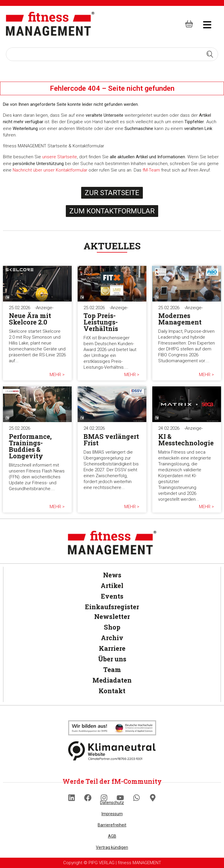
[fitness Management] (50, 24)
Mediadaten (112, 680)
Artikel (112, 585)
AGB (112, 836)
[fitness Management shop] (189, 24)
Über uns (112, 659)
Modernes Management (180, 319)
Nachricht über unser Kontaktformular (50, 170)
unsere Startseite (60, 157)
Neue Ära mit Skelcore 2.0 (30, 319)
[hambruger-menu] (203, 24)
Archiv (112, 638)
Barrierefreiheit (112, 825)
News (112, 575)
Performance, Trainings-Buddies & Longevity (30, 446)
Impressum (112, 814)
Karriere (112, 648)
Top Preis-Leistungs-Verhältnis (101, 322)
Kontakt (112, 691)
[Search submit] (210, 54)
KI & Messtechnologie (186, 440)
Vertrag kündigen (112, 847)
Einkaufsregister (112, 607)
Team (112, 669)
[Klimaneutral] (112, 728)
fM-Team (151, 170)
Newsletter (112, 616)
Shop (112, 627)
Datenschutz (112, 803)
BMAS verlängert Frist (111, 440)
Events (112, 596)
